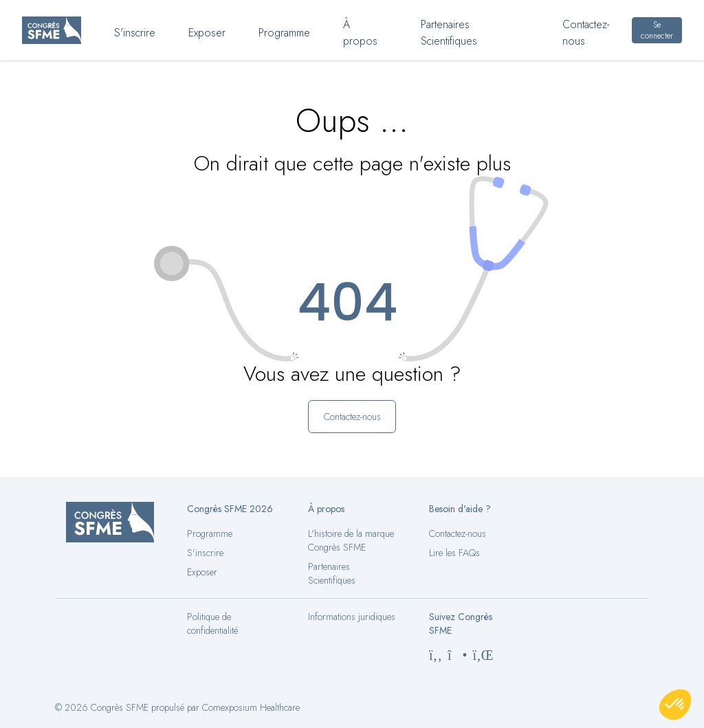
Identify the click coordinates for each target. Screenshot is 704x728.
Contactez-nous (458, 533)
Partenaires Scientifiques (332, 573)
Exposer (202, 572)
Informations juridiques (352, 617)
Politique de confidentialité (212, 624)
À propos (360, 33)
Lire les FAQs (454, 553)
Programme (210, 533)
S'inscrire (205, 553)
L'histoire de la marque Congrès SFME (351, 540)
